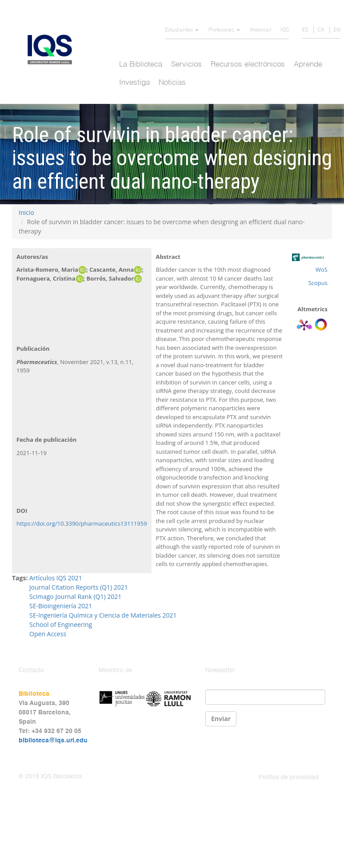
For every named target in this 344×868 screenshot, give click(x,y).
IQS (285, 30)
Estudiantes (182, 30)
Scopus (318, 283)
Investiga (134, 83)
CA (321, 30)
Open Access (48, 634)
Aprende (308, 65)
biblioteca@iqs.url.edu (53, 741)
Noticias (172, 83)
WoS (322, 270)
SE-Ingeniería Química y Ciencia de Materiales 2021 (103, 615)
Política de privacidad (289, 777)
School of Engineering (61, 624)
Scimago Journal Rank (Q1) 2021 (75, 597)
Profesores (224, 30)
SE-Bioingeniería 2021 (61, 606)
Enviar (221, 719)
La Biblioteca (141, 65)
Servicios (186, 65)
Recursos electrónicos (248, 65)
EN (337, 30)
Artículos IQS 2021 (56, 578)
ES (305, 30)
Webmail (260, 30)
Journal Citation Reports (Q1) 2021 (79, 587)
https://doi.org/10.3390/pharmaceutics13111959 (82, 523)
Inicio (26, 212)
